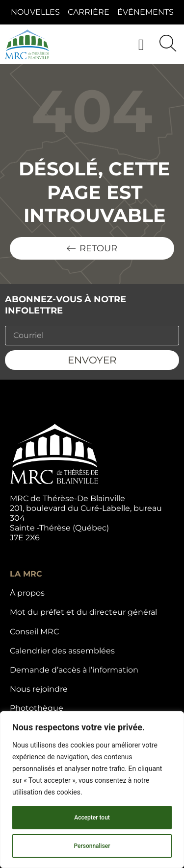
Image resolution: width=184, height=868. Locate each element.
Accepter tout (92, 818)
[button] (141, 44)
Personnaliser (92, 846)
